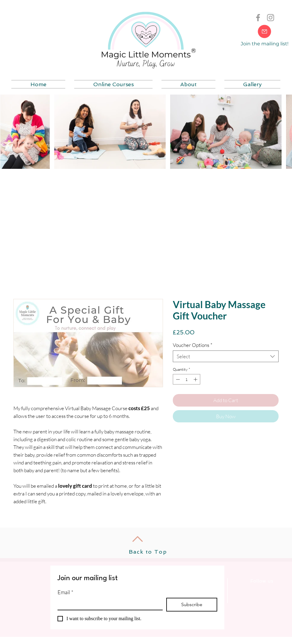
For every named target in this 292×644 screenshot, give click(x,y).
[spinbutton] (187, 379)
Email (65, 592)
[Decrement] (177, 379)
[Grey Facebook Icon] (258, 18)
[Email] (108, 604)
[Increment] (196, 379)
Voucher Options (193, 345)
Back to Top (148, 552)
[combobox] (226, 356)
